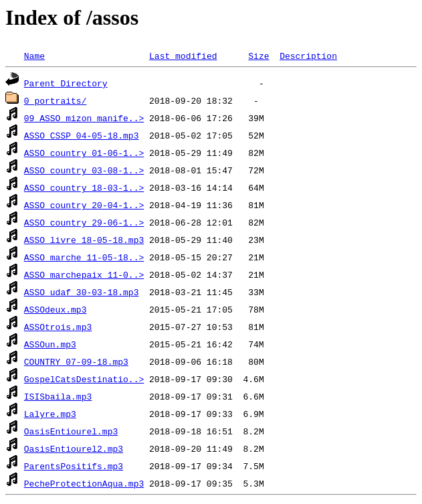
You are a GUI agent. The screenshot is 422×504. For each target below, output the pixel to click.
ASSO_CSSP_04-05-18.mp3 (82, 135)
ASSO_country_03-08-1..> (84, 170)
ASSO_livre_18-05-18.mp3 (84, 240)
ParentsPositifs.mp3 (74, 466)
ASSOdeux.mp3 (56, 309)
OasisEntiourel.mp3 (71, 431)
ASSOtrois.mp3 (58, 327)
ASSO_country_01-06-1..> (84, 153)
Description (308, 56)
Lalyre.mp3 (50, 414)
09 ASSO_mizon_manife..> (84, 118)
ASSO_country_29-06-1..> (84, 222)
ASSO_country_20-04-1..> (84, 205)
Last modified (183, 56)
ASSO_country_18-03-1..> (84, 187)
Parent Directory (66, 83)
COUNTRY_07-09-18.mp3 (76, 361)
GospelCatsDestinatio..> (84, 379)
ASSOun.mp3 (50, 344)
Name (34, 56)
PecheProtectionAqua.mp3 (84, 483)
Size (258, 56)
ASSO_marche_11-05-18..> (84, 257)
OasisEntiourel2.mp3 (74, 448)
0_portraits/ (56, 100)
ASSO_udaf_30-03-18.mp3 (82, 292)
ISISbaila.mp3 (58, 396)
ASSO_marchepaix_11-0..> (84, 274)
